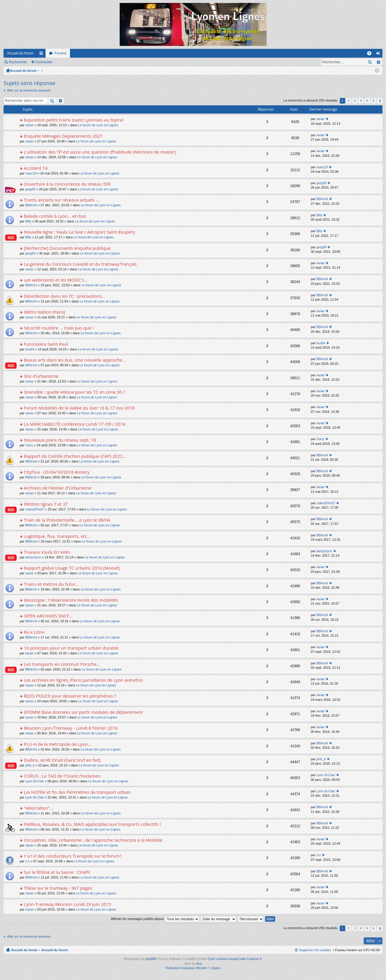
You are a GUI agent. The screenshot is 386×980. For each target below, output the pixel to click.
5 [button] (367, 101)
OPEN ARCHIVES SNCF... (48, 616)
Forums (60, 53)
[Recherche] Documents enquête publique (67, 248)
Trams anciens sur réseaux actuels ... (61, 200)
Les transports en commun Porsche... (62, 664)
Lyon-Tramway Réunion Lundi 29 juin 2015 (67, 904)
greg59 (30, 189)
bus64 (30, 349)
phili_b (30, 765)
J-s (27, 861)
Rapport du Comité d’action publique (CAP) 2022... (75, 456)
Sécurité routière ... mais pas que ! (59, 328)
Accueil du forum (20, 53)
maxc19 (31, 173)
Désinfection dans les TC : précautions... (65, 296)
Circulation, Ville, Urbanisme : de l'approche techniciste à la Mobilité (93, 840)
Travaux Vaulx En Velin (47, 552)
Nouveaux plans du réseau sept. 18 (60, 440)
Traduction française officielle (186, 968)
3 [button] (355, 101)
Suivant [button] (380, 101)
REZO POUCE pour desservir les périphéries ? (70, 696)
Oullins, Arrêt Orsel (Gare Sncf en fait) (62, 760)
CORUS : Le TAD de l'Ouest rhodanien (62, 776)
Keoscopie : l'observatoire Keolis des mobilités (71, 600)
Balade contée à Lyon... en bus (55, 216)
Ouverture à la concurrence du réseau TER (67, 184)
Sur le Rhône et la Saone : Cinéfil (57, 872)
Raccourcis (42, 54)
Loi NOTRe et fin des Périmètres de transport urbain (77, 792)
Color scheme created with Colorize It (235, 959)
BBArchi (31, 205)
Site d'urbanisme (41, 376)
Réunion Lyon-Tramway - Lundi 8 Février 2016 (71, 728)
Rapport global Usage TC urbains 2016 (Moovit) (72, 568)
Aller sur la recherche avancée (29, 90)
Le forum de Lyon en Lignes (98, 125)
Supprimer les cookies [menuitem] (315, 950)
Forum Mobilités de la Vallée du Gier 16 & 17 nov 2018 (79, 408)
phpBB (150, 959)
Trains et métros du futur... (51, 584)
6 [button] (373, 101)
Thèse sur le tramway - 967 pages (58, 888)
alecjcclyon (33, 557)
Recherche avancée (378, 62)
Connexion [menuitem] (379, 54)
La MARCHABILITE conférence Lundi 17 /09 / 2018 (75, 424)
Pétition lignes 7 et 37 (46, 504)
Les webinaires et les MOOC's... (56, 280)
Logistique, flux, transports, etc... (57, 536)
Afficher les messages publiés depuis (155, 919)
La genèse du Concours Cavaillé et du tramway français (80, 264)
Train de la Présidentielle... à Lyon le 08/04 (67, 520)
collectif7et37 (35, 509)
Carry (29, 445)
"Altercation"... (39, 808)
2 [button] (349, 101)
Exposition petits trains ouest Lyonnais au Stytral (74, 120)
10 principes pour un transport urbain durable (71, 648)
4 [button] (361, 101)
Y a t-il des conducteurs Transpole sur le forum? (73, 856)
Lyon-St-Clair (35, 781)
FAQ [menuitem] (371, 54)
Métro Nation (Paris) (44, 312)
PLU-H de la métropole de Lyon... (57, 744)
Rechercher (18, 62)
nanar (29, 125)
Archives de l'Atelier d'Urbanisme (58, 488)
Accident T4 (36, 168)
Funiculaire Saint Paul (46, 344)
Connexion (44, 62)
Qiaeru (216, 968)
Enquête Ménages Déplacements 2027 (63, 136)
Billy (28, 221)
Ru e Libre (34, 632)
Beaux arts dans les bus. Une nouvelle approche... (75, 360)
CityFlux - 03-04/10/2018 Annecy (57, 472)
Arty (199, 964)
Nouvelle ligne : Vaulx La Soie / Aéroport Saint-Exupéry (79, 232)
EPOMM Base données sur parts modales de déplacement (83, 712)
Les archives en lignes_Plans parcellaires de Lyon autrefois (83, 680)
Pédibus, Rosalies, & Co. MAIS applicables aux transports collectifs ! (92, 824)
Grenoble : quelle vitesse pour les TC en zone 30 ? (74, 392)
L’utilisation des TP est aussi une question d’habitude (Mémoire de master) (100, 152)
